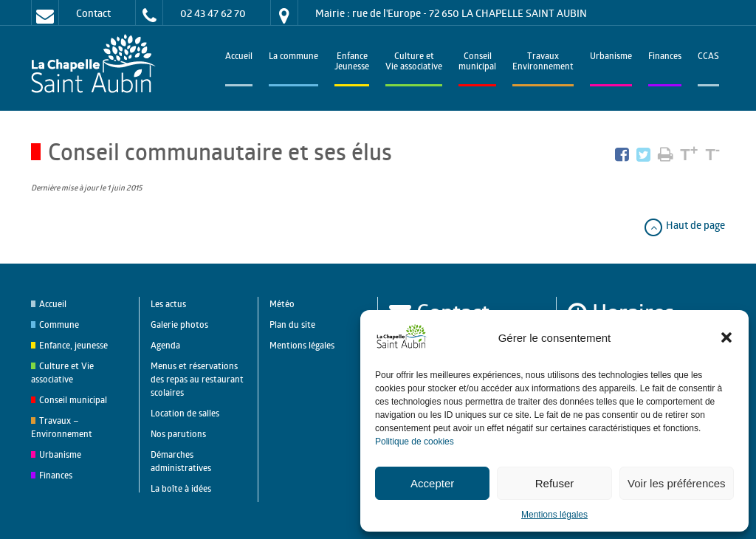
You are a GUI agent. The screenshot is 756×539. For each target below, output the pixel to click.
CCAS (708, 57)
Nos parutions (178, 434)
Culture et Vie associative (414, 62)
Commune (59, 325)
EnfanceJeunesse (352, 62)
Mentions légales (554, 515)
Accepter (432, 483)
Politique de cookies (415, 442)
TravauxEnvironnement (543, 62)
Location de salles (185, 413)
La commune (293, 57)
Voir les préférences (677, 483)
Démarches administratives (181, 461)
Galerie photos (179, 325)
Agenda (165, 345)
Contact (93, 13)
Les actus (168, 304)
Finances (665, 57)
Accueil (239, 57)
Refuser (555, 483)
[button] (726, 337)
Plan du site (292, 325)
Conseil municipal (73, 400)
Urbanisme (611, 57)
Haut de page (684, 225)
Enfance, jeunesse (73, 345)
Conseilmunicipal (477, 62)
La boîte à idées (181, 488)
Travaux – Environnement (62, 427)
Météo (282, 304)
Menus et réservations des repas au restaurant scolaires (197, 379)
